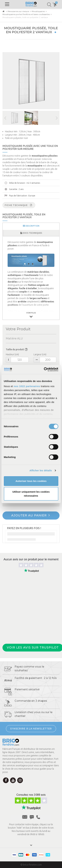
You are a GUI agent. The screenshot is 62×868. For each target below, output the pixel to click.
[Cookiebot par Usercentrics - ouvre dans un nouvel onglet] (44, 369)
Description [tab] (31, 226)
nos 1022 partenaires (27, 386)
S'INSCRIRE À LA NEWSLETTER (31, 729)
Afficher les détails (41, 470)
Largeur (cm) (40, 354)
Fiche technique (18, 205)
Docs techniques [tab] (31, 233)
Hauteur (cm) (12, 354)
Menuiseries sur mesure (18, 11)
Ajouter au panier (31, 515)
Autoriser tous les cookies (31, 481)
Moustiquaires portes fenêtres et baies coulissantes (26, 14)
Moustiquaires (38, 11)
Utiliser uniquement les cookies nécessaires (31, 494)
